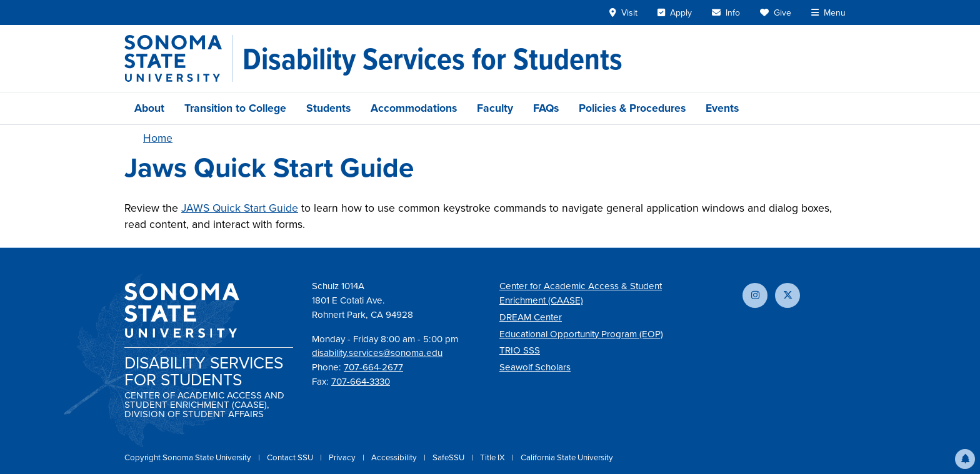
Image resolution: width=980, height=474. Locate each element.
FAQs (546, 108)
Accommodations (414, 108)
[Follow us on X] (787, 295)
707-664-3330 (361, 382)
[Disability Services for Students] (432, 59)
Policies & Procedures (632, 108)
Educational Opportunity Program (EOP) (581, 334)
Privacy (343, 457)
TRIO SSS (520, 350)
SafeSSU (449, 457)
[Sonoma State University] (178, 58)
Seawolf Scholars (535, 367)
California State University (567, 457)
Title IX (493, 457)
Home (158, 138)
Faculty (495, 108)
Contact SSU (291, 457)
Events (722, 108)
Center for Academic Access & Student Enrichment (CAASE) (581, 293)
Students (328, 108)
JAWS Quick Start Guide (240, 208)
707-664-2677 (373, 367)
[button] (965, 459)
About (149, 108)
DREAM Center (531, 317)
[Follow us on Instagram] (755, 295)
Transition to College (235, 108)
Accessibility (395, 457)
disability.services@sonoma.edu (377, 353)
